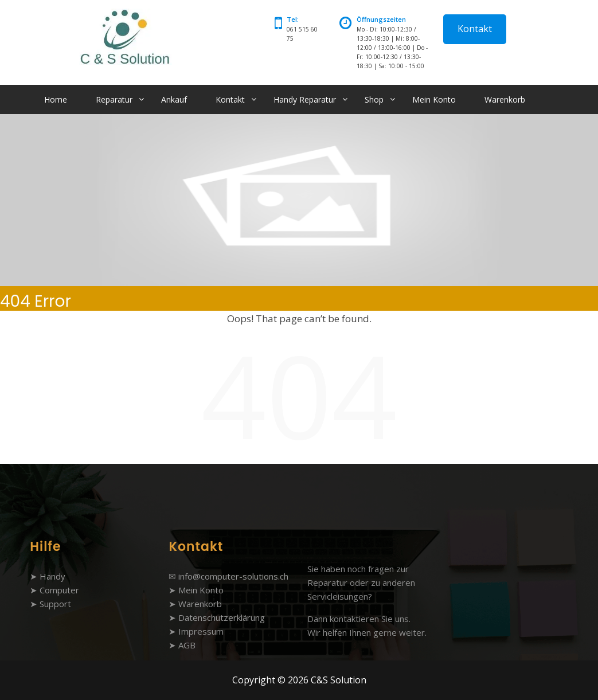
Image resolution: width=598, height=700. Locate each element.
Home (56, 99)
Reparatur (114, 99)
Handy (52, 576)
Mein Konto (434, 99)
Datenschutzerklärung (222, 617)
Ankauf (174, 99)
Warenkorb (505, 99)
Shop (374, 99)
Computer (59, 590)
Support (55, 604)
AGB (187, 645)
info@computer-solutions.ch (233, 576)
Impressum (201, 631)
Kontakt (475, 29)
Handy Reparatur (305, 99)
